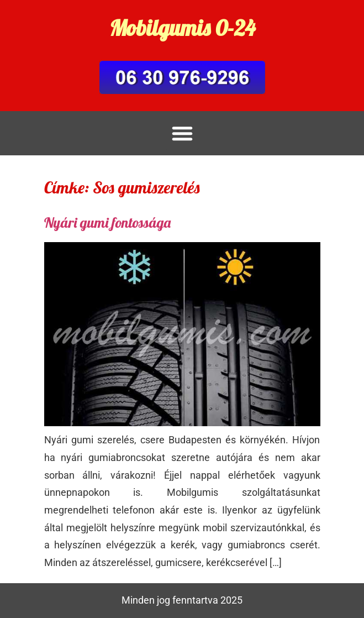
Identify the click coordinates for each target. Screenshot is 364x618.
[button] (182, 133)
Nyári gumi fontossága (107, 222)
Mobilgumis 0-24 (182, 28)
